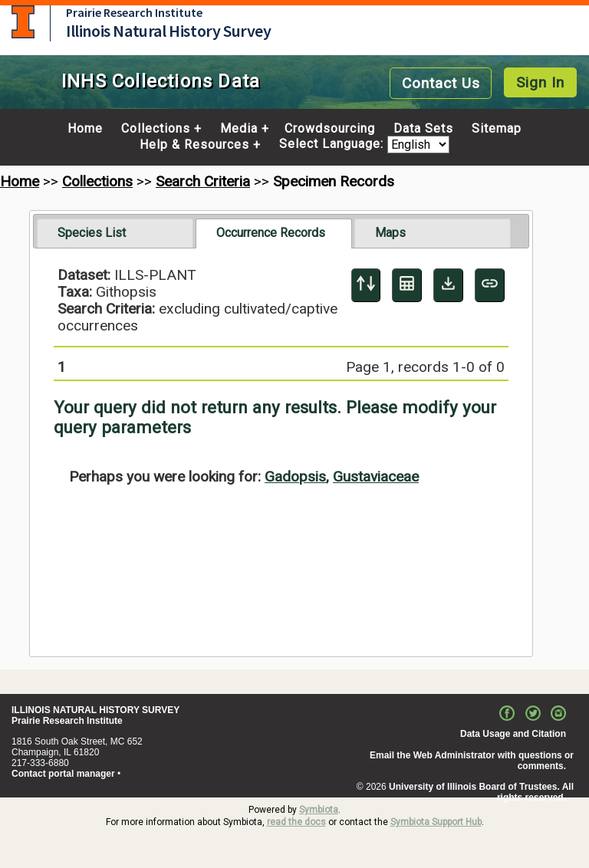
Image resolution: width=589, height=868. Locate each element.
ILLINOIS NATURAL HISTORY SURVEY (95, 710)
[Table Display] (407, 285)
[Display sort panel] (366, 285)
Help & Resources (194, 145)
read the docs (296, 822)
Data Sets (423, 129)
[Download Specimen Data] (448, 285)
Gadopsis (295, 477)
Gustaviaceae (376, 477)
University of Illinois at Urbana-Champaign (23, 22)
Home (85, 129)
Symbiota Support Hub (436, 822)
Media (239, 129)
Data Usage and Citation (513, 734)
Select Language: (333, 145)
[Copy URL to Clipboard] (490, 285)
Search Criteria (203, 181)
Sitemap (497, 129)
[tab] (115, 233)
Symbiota (319, 810)
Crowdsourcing (330, 129)
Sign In (540, 82)
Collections (156, 129)
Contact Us (441, 83)
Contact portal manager (63, 774)
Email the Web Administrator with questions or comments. (472, 761)
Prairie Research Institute (134, 12)
